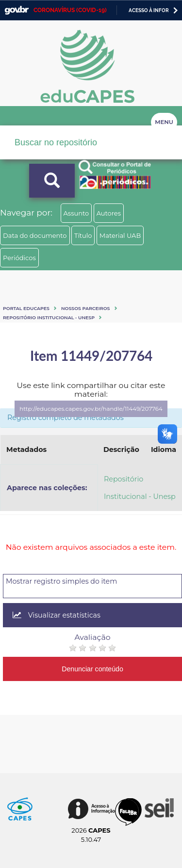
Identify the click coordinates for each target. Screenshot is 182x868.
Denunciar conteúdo (92, 669)
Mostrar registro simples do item (61, 581)
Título (83, 235)
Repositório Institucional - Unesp (49, 318)
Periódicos (19, 258)
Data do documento (35, 235)
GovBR (17, 10)
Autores (109, 213)
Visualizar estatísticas (57, 615)
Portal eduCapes (26, 308)
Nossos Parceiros (86, 308)
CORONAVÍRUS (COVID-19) (70, 10)
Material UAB (120, 235)
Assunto (76, 213)
